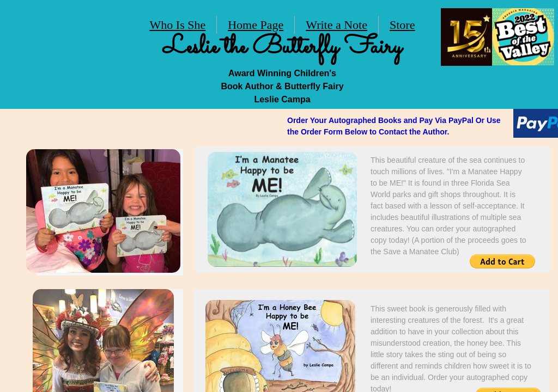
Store (402, 25)
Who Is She (178, 25)
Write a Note (336, 25)
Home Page (256, 25)
